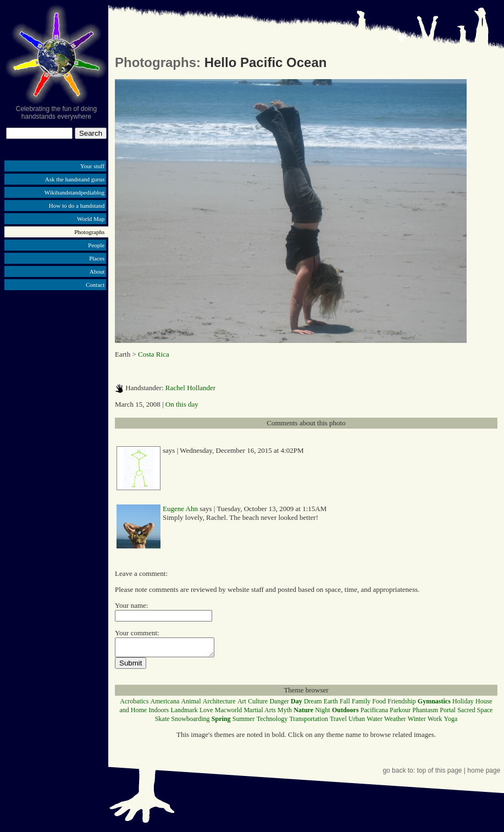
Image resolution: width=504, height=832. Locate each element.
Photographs (89, 232)
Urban (357, 722)
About (97, 271)
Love (206, 713)
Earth (331, 705)
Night (322, 713)
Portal (448, 713)
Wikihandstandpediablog (75, 192)
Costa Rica (154, 354)
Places (97, 258)
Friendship (401, 705)
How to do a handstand (77, 206)
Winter (417, 722)
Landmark (184, 713)
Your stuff (92, 166)
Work (435, 722)
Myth (285, 713)
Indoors (159, 713)
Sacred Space (475, 713)
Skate (162, 722)
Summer (244, 722)
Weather (395, 722)
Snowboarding (191, 722)
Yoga (451, 722)
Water (374, 722)
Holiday (463, 705)
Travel (338, 722)
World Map (91, 219)
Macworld (228, 713)
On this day (182, 404)
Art (242, 705)
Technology (272, 722)
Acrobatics (134, 705)
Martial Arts (259, 713)
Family (361, 705)
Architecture (219, 705)
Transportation (308, 722)
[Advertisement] (57, 378)
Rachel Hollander (190, 388)
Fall (345, 705)
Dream (313, 705)
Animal (191, 705)
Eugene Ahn (180, 509)
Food (379, 705)
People (96, 245)
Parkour (400, 713)
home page (484, 774)
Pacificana (374, 713)
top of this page (439, 774)
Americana (165, 705)
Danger (279, 705)
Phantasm (425, 713)
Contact (95, 285)
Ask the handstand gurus (75, 179)
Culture (258, 705)
